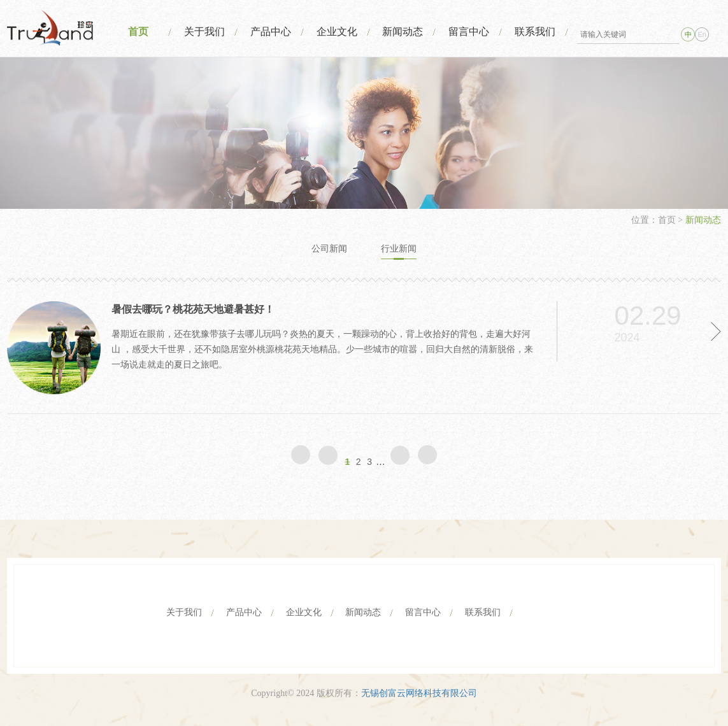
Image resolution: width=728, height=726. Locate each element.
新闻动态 (403, 32)
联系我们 (535, 32)
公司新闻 (329, 249)
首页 (138, 32)
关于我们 (204, 32)
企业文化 (337, 32)
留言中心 (469, 32)
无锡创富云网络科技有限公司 (419, 693)
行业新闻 (399, 249)
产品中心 (271, 32)
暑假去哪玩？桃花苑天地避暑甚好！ (193, 309)
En (702, 34)
